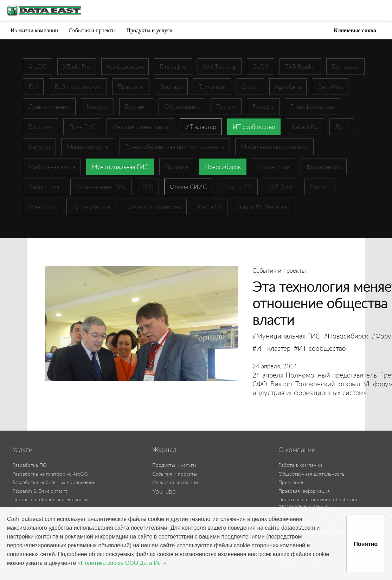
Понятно (366, 544)
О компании (297, 450)
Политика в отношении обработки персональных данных (318, 503)
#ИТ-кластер (271, 348)
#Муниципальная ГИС (286, 336)
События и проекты (92, 30)
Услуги (23, 450)
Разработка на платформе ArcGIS (50, 474)
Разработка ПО (30, 465)
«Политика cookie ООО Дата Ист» (122, 563)
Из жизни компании (34, 30)
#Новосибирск (346, 336)
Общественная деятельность (311, 474)
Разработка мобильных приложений (54, 482)
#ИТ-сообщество (320, 348)
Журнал (164, 450)
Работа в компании (300, 465)
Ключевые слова (355, 30)
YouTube (164, 491)
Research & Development (40, 491)
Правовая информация (304, 491)
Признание (291, 482)
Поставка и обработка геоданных (50, 499)
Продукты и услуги (149, 30)
